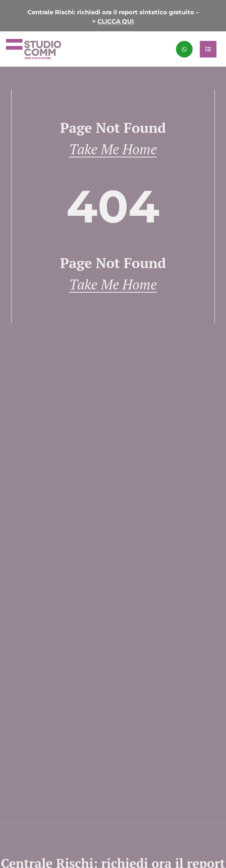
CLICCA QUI (116, 21)
